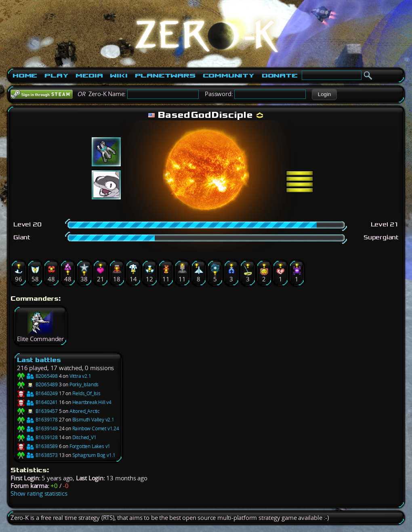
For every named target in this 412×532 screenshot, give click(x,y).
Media (89, 75)
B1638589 (37, 446)
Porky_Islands (84, 384)
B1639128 (37, 437)
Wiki (119, 75)
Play (56, 75)
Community (229, 75)
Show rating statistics (39, 493)
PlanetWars (165, 75)
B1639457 (37, 411)
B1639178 (37, 420)
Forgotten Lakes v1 (90, 446)
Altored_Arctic (85, 411)
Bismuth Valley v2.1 (93, 420)
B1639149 (37, 428)
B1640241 (37, 402)
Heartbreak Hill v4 (92, 402)
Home (25, 75)
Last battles (39, 360)
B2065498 (37, 376)
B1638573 (37, 455)
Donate (280, 75)
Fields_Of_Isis (86, 393)
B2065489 (37, 384)
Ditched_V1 (84, 437)
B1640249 (37, 393)
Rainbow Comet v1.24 (96, 428)
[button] (324, 94)
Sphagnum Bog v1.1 (94, 455)
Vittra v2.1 (80, 376)
